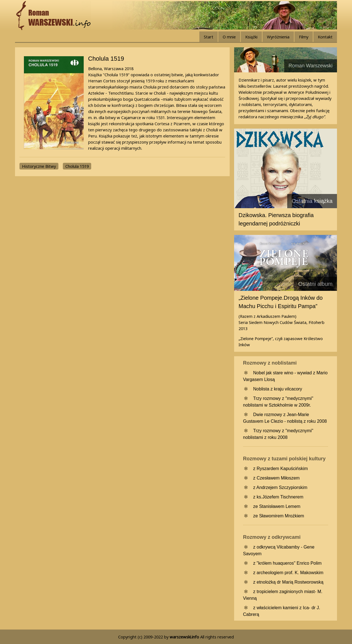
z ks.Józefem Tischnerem (278, 497)
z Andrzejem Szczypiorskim (280, 487)
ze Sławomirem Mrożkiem (279, 516)
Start (209, 37)
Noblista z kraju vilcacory (278, 389)
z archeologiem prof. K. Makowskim (288, 573)
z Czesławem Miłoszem (277, 478)
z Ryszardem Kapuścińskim (281, 469)
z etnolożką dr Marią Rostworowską (288, 582)
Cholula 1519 (77, 166)
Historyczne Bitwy (39, 166)
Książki (251, 37)
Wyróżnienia (278, 37)
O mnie (229, 37)
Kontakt (325, 37)
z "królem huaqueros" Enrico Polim (287, 563)
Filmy (304, 37)
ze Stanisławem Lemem (277, 506)
